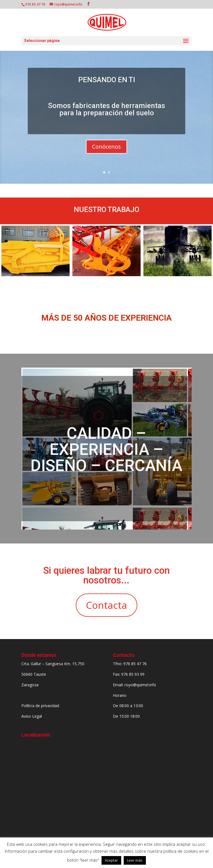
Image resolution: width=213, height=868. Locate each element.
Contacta (106, 605)
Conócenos (106, 147)
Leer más (135, 860)
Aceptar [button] (111, 860)
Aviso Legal (32, 716)
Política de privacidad (40, 706)
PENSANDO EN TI (107, 80)
